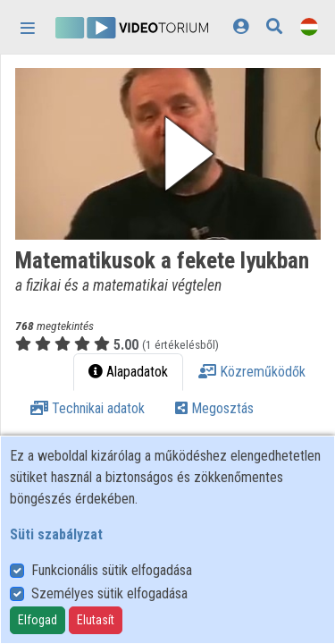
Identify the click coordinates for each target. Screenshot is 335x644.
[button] (168, 154)
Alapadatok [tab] (128, 372)
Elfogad (38, 620)
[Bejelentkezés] (241, 26)
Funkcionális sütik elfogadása (112, 570)
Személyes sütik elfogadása (109, 593)
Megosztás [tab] (214, 408)
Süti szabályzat (56, 534)
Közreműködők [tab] (252, 372)
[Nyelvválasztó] (309, 26)
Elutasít (96, 620)
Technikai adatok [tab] (88, 408)
